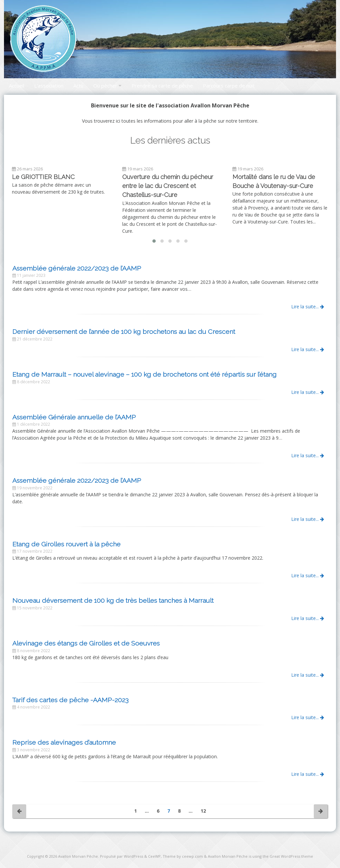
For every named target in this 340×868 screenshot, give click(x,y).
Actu (78, 86)
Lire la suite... (308, 307)
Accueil (17, 86)
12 (203, 811)
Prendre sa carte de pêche (162, 86)
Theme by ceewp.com (183, 856)
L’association (49, 86)
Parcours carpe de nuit (229, 86)
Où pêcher (105, 86)
